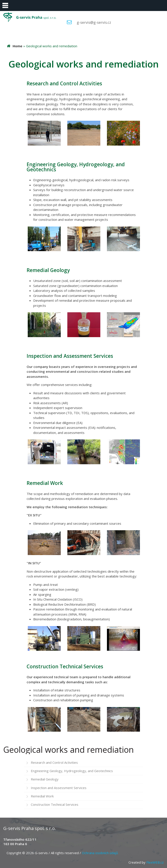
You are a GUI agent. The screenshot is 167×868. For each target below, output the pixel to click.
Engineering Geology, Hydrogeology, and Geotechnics (72, 771)
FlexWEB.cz (155, 862)
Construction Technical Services (55, 804)
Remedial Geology (45, 779)
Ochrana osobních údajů (100, 853)
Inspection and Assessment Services (59, 788)
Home (17, 46)
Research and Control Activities (54, 762)
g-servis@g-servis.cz (94, 22)
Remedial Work (42, 796)
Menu (6, 5)
